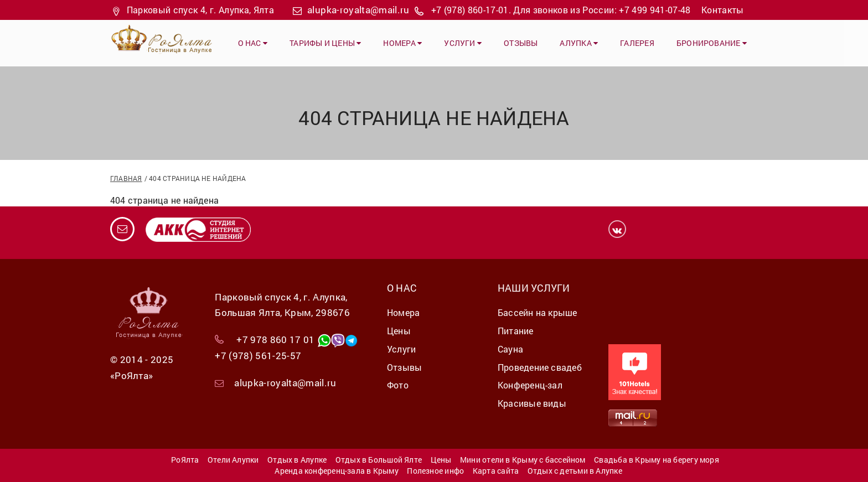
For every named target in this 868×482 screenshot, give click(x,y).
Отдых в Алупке (297, 460)
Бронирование (712, 43)
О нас (253, 43)
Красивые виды (532, 403)
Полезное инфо (435, 471)
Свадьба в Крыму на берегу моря (657, 460)
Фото (398, 385)
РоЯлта (185, 460)
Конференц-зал (530, 385)
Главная (126, 178)
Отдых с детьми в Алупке (575, 471)
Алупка (579, 43)
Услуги (463, 43)
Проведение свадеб (540, 367)
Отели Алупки (233, 460)
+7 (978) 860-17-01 (470, 10)
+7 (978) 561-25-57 (258, 356)
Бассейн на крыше (538, 312)
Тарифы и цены (325, 43)
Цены (399, 331)
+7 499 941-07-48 (655, 10)
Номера (402, 43)
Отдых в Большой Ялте (379, 460)
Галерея (637, 43)
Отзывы (521, 43)
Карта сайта (496, 471)
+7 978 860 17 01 (275, 340)
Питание (516, 331)
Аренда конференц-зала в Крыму (337, 471)
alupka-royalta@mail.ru (358, 10)
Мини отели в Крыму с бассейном (523, 460)
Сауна (510, 349)
